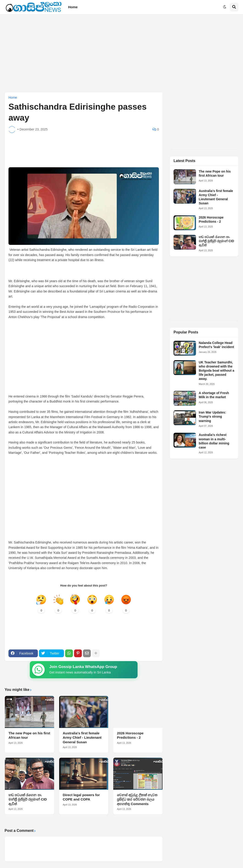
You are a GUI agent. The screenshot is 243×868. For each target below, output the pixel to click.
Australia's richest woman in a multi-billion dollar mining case (214, 441)
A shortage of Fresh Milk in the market (214, 395)
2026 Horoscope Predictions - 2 (130, 736)
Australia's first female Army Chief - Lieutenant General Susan (82, 738)
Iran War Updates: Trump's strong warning (212, 416)
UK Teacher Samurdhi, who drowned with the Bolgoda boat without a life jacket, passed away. (217, 371)
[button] (225, 7)
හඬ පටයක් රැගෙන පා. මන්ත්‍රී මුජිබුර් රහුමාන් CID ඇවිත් (28, 800)
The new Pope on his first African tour (29, 736)
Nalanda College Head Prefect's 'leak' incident (216, 345)
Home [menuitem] (73, 7)
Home (13, 97)
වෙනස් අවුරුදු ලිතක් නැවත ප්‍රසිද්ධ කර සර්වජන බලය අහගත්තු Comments (137, 800)
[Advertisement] (121, 53)
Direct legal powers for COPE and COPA (81, 797)
